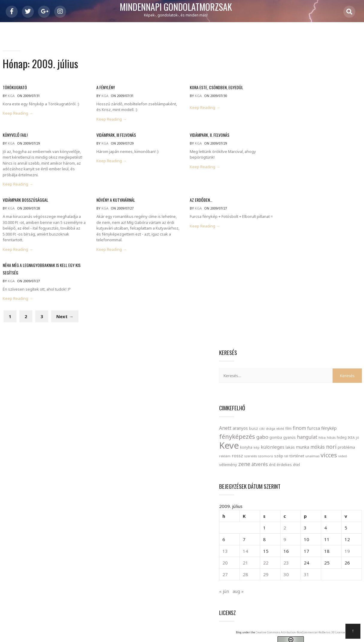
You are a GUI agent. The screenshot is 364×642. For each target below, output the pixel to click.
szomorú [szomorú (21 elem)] (293, 186)
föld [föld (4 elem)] (279, 452)
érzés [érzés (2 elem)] (295, 509)
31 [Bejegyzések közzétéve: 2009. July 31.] (329, 313)
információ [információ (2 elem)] (339, 453)
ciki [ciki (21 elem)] (315, 142)
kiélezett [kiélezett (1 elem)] (304, 463)
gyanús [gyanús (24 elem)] (292, 159)
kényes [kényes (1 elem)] (329, 463)
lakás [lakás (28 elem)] (343, 169)
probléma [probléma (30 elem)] (322, 178)
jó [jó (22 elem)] (360, 159)
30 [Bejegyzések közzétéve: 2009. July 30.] (316, 313)
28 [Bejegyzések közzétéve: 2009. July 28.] (291, 313)
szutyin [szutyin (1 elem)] (303, 492)
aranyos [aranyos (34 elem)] (293, 142)
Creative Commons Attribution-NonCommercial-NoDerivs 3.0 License (327, 378)
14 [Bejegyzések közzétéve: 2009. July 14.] (291, 289)
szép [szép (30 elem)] (306, 186)
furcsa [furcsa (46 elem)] (278, 151)
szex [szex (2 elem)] (277, 491)
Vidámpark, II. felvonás (196, 136)
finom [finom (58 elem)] (352, 142)
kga (11, 97)
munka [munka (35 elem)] (278, 178)
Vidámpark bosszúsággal (25, 200)
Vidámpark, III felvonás (109, 136)
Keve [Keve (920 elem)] (282, 167)
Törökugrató (15, 89)
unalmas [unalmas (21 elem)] (340, 186)
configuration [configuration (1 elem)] (338, 435)
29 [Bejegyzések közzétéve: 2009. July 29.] (303, 313)
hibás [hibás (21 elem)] (334, 159)
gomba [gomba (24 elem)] (278, 159)
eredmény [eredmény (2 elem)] (314, 443)
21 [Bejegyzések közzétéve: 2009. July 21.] (291, 301)
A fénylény (98, 89)
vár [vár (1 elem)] (321, 501)
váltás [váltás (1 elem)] (313, 501)
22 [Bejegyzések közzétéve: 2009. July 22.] (303, 301)
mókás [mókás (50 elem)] (293, 177)
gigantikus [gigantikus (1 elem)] (296, 453)
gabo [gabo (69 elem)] (346, 151)
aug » (291, 329)
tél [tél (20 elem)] (314, 186)
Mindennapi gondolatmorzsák (182, 7)
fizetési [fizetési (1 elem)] (352, 444)
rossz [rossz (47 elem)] (350, 177)
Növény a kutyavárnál (109, 200)
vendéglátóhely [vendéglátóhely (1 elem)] (284, 501)
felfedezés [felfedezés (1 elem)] (336, 444)
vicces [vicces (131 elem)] (280, 194)
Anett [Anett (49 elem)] (278, 142)
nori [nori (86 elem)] (307, 177)
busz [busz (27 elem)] (306, 142)
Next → (65, 321)
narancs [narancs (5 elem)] (301, 471)
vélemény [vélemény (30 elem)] (309, 195)
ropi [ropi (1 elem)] (335, 482)
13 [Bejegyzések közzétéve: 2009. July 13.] (278, 289)
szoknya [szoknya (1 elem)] (290, 492)
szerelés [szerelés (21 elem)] (278, 186)
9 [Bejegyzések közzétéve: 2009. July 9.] (315, 278)
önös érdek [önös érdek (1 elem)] (328, 509)
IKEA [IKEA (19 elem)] (354, 159)
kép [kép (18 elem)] (309, 169)
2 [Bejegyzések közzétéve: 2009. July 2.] (315, 266)
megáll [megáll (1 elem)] (352, 463)
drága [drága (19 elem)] (323, 142)
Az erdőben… (188, 200)
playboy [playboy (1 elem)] (353, 473)
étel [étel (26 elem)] (292, 203)
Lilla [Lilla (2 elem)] (341, 462)
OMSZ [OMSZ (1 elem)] (341, 473)
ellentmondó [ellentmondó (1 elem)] (290, 444)
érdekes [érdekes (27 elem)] (279, 203)
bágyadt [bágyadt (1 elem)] (320, 435)
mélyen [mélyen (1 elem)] (278, 473)
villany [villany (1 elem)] (302, 501)
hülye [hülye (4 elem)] (315, 452)
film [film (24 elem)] (341, 142)
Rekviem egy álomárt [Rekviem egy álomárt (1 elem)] (299, 482)
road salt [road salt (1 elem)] (324, 482)
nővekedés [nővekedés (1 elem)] (326, 473)
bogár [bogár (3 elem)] (303, 434)
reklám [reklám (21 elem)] (338, 178)
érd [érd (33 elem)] (353, 195)
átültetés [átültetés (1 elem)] (331, 501)
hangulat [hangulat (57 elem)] (310, 159)
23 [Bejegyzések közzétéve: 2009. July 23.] (316, 301)
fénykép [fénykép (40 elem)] (294, 151)
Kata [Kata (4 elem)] (288, 461)
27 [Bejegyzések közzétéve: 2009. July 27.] (278, 313)
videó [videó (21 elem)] (294, 195)
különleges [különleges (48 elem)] (325, 169)
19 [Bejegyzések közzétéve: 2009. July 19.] (354, 289)
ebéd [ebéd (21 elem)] (333, 142)
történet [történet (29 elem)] (324, 186)
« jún (277, 329)
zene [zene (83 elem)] (325, 194)
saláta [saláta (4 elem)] (351, 481)
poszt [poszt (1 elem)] (276, 482)
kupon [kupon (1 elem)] (318, 463)
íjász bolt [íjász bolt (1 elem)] (310, 509)
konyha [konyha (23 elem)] (299, 169)
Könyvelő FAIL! (15, 136)
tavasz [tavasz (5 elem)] (323, 490)
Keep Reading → (18, 115)
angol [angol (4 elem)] (282, 433)
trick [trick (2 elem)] (342, 491)
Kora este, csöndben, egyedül (203, 89)
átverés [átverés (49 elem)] (340, 195)
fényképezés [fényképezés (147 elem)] (321, 150)
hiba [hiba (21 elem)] (324, 159)
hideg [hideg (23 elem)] (344, 159)
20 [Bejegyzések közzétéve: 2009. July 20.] (278, 301)
